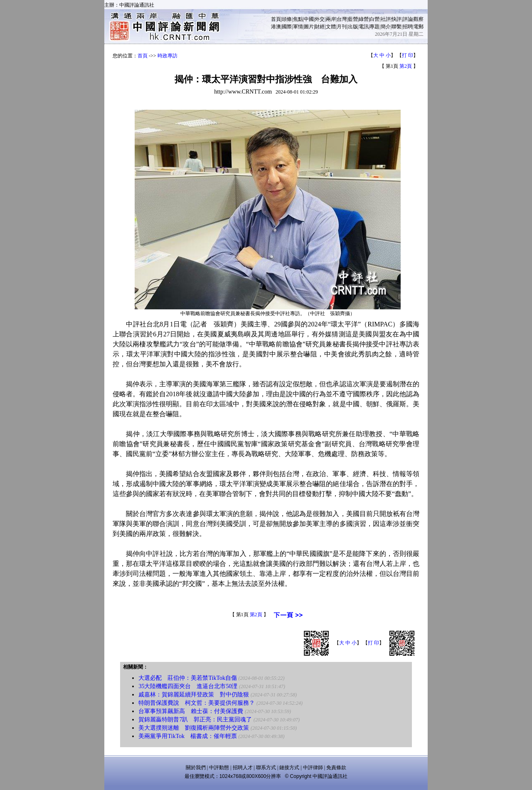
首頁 (276, 19)
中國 (309, 19)
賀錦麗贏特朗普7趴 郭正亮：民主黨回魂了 (195, 720)
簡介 (386, 27)
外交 (320, 19)
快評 (397, 19)
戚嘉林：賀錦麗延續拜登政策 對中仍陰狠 (194, 695)
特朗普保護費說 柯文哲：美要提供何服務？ (197, 703)
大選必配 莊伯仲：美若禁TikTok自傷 (188, 678)
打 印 (408, 55)
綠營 (364, 19)
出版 (353, 27)
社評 (386, 19)
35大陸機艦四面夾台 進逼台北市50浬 (188, 686)
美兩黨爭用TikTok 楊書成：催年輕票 (188, 736)
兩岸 (331, 19)
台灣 (342, 19)
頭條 (287, 19)
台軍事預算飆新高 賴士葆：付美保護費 (191, 711)
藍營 (353, 19)
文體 (331, 27)
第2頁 (406, 66)
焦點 (298, 19)
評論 (408, 19)
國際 (287, 27)
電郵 (419, 27)
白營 (374, 19)
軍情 (298, 27)
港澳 (276, 27)
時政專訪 (167, 56)
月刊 (342, 27)
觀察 (419, 19)
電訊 (364, 27)
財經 (320, 27)
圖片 (309, 27)
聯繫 (397, 27)
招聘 (408, 27)
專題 (374, 27)
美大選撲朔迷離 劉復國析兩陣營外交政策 (194, 728)
